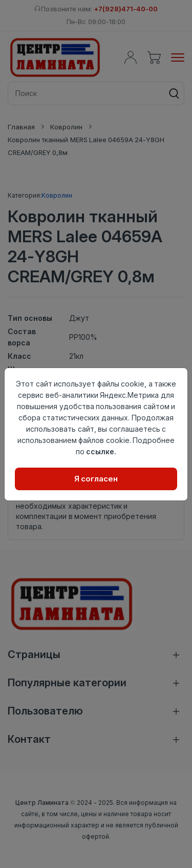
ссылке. (101, 451)
